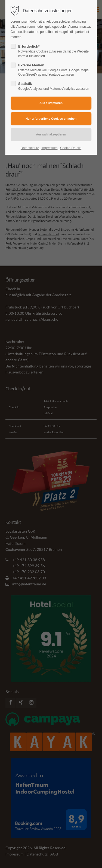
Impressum (49, 148)
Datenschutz (30, 148)
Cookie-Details (71, 148)
